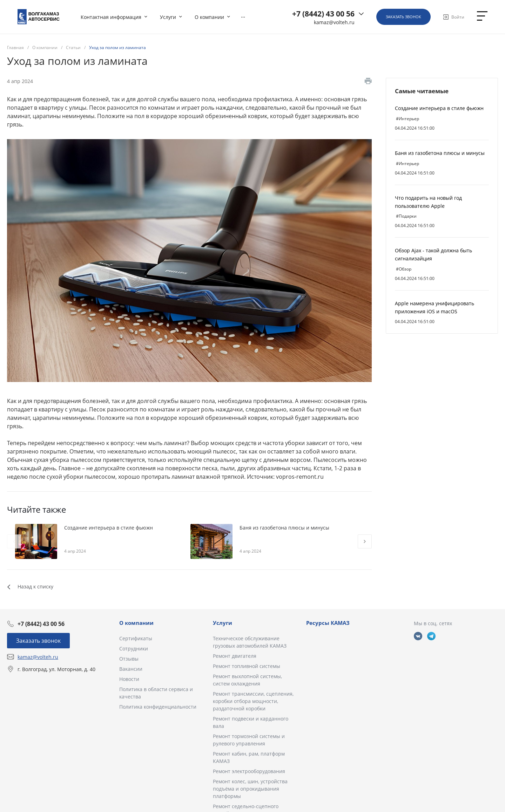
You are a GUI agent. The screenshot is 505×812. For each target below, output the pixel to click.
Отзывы (129, 659)
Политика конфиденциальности (158, 707)
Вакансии (131, 669)
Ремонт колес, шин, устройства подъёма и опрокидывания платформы (250, 789)
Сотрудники (134, 649)
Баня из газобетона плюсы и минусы (440, 153)
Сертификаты (136, 638)
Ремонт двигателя (235, 656)
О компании (136, 623)
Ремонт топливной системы (247, 666)
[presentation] (14, 541)
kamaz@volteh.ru (334, 22)
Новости (129, 679)
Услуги (223, 623)
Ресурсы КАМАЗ (328, 623)
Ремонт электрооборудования (249, 771)
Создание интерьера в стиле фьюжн (439, 108)
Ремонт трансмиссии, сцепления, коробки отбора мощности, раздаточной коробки (253, 701)
